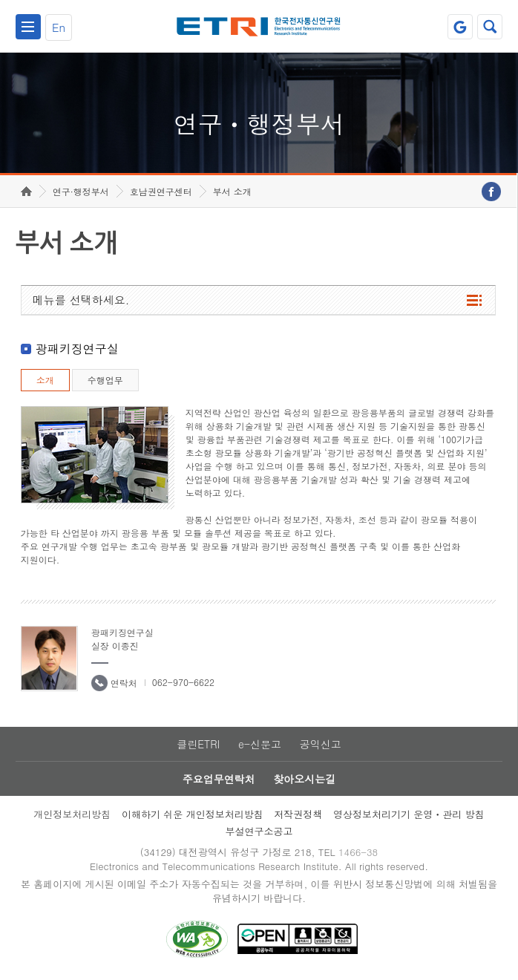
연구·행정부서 (81, 191)
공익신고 (321, 744)
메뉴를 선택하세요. (81, 300)
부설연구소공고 (259, 831)
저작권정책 (298, 814)
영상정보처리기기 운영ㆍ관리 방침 (409, 814)
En (59, 27)
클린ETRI (198, 744)
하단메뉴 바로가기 (0, 0)
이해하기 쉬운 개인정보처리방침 (193, 814)
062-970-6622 (183, 682)
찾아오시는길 (304, 779)
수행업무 (105, 380)
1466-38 (358, 852)
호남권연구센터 (161, 191)
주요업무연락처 (219, 779)
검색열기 (490, 27)
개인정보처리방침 (72, 814)
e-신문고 (260, 744)
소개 (45, 380)
